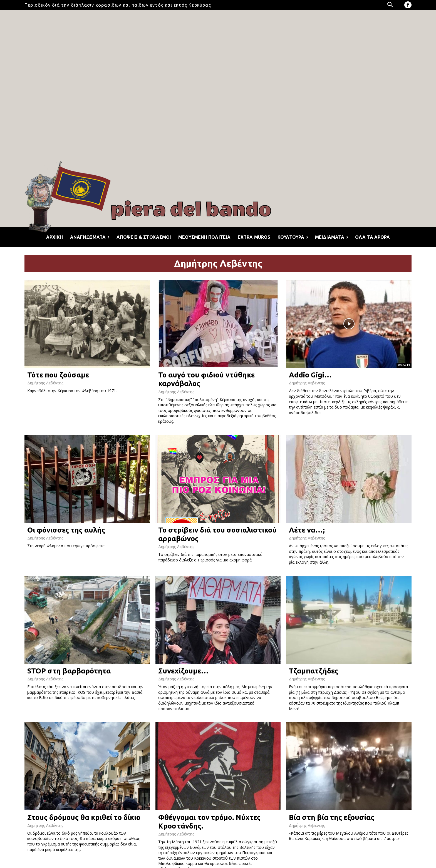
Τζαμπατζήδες (314, 671)
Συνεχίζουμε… (183, 671)
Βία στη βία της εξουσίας (332, 817)
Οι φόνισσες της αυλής (66, 530)
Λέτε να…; (307, 530)
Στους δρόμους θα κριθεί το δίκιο (84, 817)
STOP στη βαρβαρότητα (69, 671)
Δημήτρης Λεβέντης (45, 383)
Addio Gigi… (310, 375)
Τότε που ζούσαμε (58, 375)
